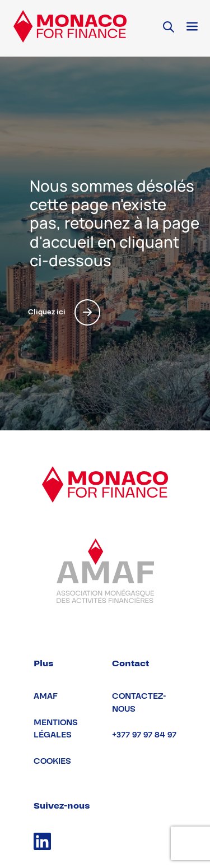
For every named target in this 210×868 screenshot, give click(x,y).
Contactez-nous (139, 703)
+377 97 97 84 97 (144, 735)
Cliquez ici (64, 312)
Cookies (52, 761)
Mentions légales (56, 729)
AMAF (46, 696)
